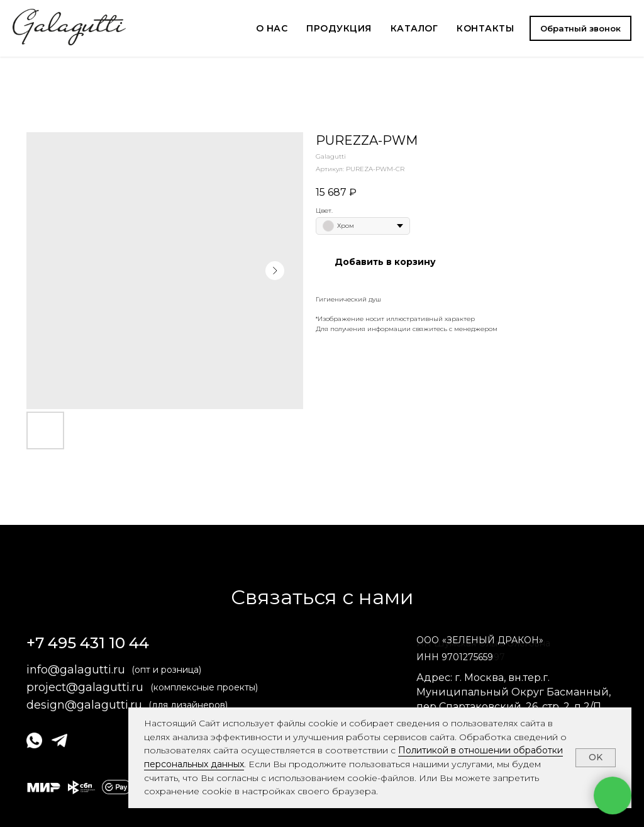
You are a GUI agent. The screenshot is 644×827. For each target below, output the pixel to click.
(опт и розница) (166, 670)
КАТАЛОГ (414, 28)
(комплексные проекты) (204, 687)
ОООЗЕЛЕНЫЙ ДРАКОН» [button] (480, 640)
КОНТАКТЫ (485, 28)
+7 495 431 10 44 (88, 643)
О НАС (272, 28)
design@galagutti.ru (84, 705)
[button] (580, 28)
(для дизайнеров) (188, 705)
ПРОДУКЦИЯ (339, 28)
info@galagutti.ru (76, 670)
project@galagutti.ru (85, 687)
